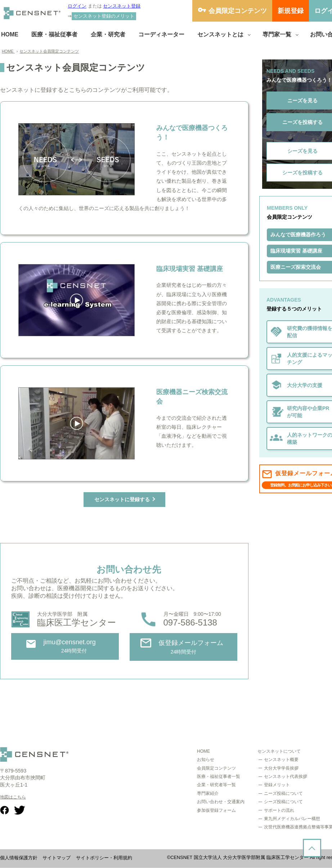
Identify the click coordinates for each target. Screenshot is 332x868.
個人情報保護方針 (19, 858)
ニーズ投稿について (283, 793)
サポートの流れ (279, 810)
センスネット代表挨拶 (286, 776)
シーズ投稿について (283, 802)
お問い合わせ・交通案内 (221, 802)
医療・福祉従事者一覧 (219, 776)
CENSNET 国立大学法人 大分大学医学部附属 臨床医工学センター (239, 857)
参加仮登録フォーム (216, 810)
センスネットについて (279, 751)
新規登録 (291, 11)
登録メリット (277, 785)
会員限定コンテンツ (238, 11)
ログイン (77, 6)
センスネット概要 (281, 760)
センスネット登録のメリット (104, 16)
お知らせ (206, 760)
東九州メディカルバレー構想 (292, 819)
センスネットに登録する (122, 499)
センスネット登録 (122, 6)
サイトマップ (57, 858)
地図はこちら (13, 797)
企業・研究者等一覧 (216, 785)
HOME (203, 751)
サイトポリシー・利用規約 (104, 858)
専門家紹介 (208, 793)
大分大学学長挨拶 (281, 768)
